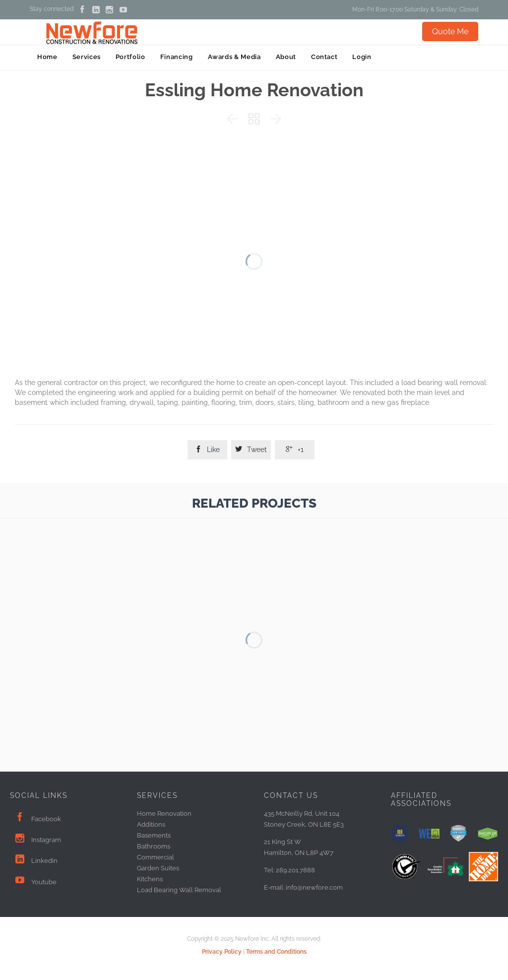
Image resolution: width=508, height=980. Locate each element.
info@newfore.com (314, 887)
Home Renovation (164, 814)
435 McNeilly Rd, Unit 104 (302, 814)
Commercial (156, 857)
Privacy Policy (222, 952)
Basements (154, 835)
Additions (151, 824)
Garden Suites (158, 868)
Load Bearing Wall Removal (179, 890)
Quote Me (450, 32)
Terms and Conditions (276, 952)
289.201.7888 (295, 870)
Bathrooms (154, 846)
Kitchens (150, 879)
